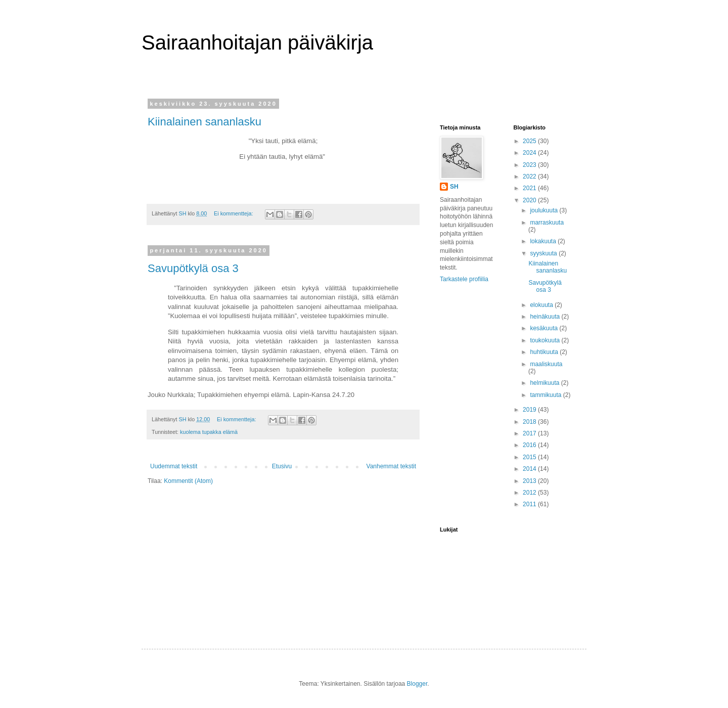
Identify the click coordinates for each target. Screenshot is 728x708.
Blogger (417, 684)
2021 (530, 188)
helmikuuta (545, 383)
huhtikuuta (545, 352)
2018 (530, 422)
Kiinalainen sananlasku (204, 122)
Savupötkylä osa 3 (193, 268)
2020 (530, 200)
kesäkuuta (544, 328)
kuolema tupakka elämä (209, 432)
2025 (530, 141)
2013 (530, 481)
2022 (530, 176)
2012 (530, 493)
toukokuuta (545, 340)
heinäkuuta (545, 317)
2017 (530, 433)
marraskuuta (547, 223)
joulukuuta (544, 210)
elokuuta (542, 305)
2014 (530, 469)
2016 (530, 445)
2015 (530, 457)
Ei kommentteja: (234, 213)
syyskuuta (544, 253)
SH (454, 187)
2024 (530, 153)
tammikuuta (546, 395)
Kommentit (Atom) (188, 481)
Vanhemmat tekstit (391, 466)
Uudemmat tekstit (174, 466)
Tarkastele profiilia (464, 279)
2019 (530, 410)
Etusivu (282, 466)
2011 (530, 504)
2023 (530, 165)
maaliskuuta (546, 364)
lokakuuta (544, 241)
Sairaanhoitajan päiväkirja (257, 42)
